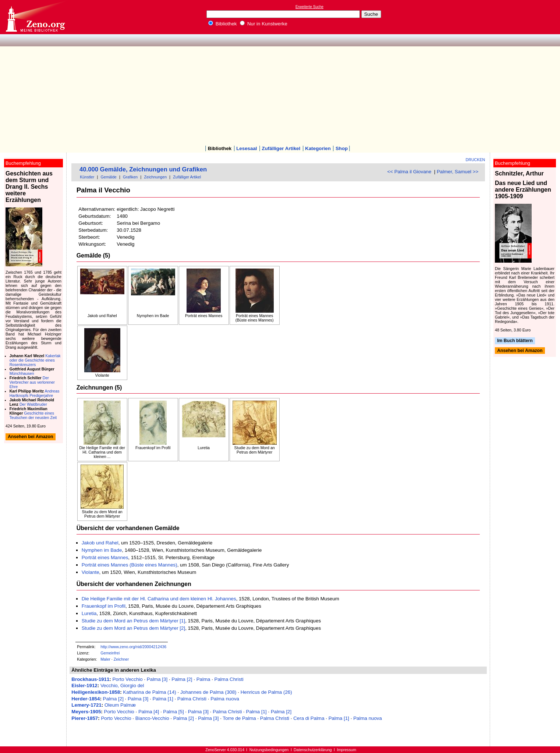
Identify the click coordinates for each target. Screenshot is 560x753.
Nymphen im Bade (102, 550)
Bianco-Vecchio (152, 718)
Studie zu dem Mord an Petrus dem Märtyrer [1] (134, 621)
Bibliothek (223, 24)
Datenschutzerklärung (313, 750)
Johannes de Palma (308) (208, 692)
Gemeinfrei (110, 653)
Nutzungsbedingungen (269, 750)
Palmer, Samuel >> (458, 172)
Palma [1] (163, 699)
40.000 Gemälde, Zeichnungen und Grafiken (143, 169)
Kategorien (318, 148)
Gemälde (109, 177)
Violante (91, 572)
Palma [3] (157, 679)
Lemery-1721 (86, 705)
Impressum (346, 750)
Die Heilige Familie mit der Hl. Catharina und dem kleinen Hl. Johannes (159, 599)
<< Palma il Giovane (409, 172)
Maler (105, 659)
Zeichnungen (155, 177)
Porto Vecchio (127, 679)
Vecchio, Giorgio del (122, 685)
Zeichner (121, 659)
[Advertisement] (280, 91)
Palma (203, 679)
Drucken (476, 160)
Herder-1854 (86, 699)
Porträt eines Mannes (105, 557)
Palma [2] (182, 679)
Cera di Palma (309, 718)
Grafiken (130, 177)
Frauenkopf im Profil (104, 606)
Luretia (89, 613)
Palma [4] (149, 712)
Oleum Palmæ (120, 705)
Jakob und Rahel (100, 543)
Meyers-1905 (86, 712)
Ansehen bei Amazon (520, 351)
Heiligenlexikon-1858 (96, 692)
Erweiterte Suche (309, 7)
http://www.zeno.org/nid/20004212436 (133, 647)
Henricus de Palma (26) (266, 692)
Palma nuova (225, 699)
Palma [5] (173, 712)
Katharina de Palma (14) (149, 692)
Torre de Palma (239, 718)
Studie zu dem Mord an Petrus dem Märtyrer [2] (134, 628)
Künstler (87, 177)
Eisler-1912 (84, 685)
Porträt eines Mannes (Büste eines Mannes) (130, 565)
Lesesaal (247, 148)
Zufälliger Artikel (281, 148)
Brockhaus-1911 (90, 679)
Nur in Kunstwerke (264, 24)
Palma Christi (229, 679)
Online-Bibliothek (35, 17)
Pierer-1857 (85, 718)
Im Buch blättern (515, 341)
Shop (342, 148)
